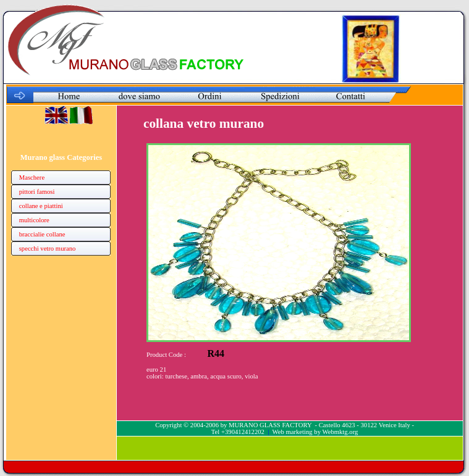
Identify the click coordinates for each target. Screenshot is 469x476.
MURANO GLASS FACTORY (270, 425)
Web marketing (293, 432)
